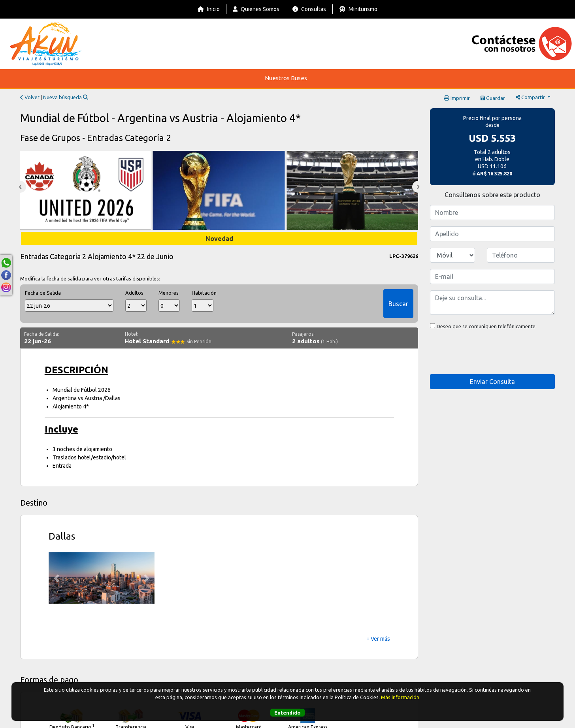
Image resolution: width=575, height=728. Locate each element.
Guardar (493, 98)
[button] (57, 578)
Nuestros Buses (286, 78)
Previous (20, 187)
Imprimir (457, 98)
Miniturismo (358, 9)
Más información (400, 697)
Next (418, 187)
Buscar (398, 304)
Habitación (202, 293)
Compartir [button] (531, 97)
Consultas (309, 9)
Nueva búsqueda (66, 97)
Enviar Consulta (492, 382)
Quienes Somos (256, 9)
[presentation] (490, 352)
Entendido (287, 713)
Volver (30, 97)
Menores (169, 293)
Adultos (134, 293)
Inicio (209, 9)
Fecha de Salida (43, 293)
